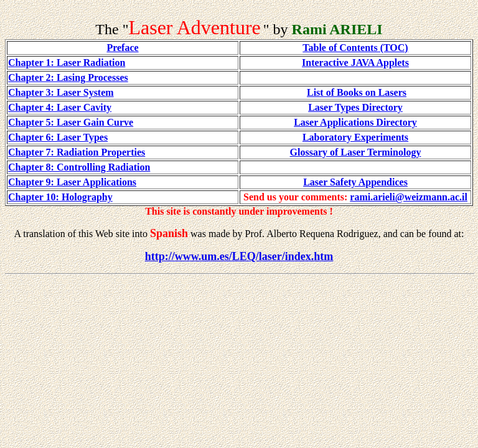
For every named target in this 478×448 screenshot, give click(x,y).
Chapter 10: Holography (60, 197)
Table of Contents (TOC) (355, 48)
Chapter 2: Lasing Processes (68, 77)
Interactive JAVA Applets (355, 63)
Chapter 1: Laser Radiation (67, 63)
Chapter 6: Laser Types (58, 137)
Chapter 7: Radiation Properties (77, 152)
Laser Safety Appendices (355, 182)
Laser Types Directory (355, 107)
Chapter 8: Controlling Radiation (79, 167)
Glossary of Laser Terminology (356, 152)
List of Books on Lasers (357, 92)
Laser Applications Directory (355, 122)
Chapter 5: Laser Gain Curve (71, 122)
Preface (122, 48)
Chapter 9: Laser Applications (72, 182)
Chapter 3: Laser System (61, 92)
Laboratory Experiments (355, 137)
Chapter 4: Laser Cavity (60, 107)
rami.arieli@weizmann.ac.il (409, 197)
